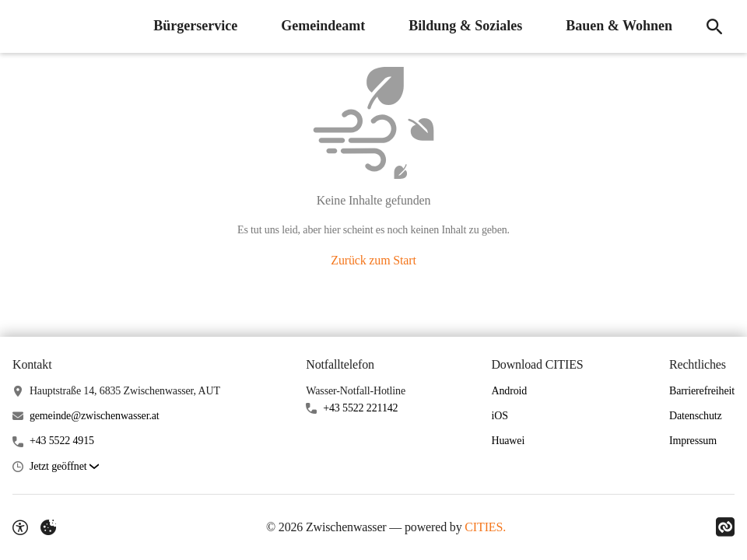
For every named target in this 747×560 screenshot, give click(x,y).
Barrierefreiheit (702, 391)
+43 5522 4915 (62, 441)
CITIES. (485, 527)
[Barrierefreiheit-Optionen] (20, 527)
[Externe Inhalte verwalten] (48, 527)
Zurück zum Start (373, 260)
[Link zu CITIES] (725, 527)
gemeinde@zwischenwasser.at (95, 416)
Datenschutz (696, 416)
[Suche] (714, 26)
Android (509, 391)
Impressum (693, 441)
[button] (64, 467)
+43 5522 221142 (360, 408)
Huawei (508, 441)
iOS (499, 416)
